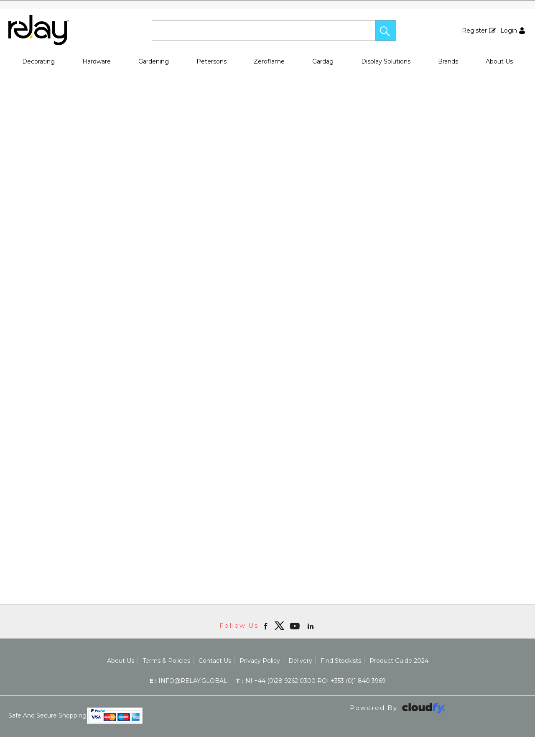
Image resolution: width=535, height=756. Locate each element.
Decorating (38, 61)
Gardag (323, 61)
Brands (448, 61)
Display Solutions (386, 61)
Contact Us (215, 661)
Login (509, 31)
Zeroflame (269, 61)
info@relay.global (189, 681)
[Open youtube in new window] (296, 626)
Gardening (154, 61)
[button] (386, 31)
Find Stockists (341, 661)
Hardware (97, 61)
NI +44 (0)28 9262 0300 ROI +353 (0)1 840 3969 (311, 681)
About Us (499, 61)
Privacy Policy (260, 661)
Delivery (300, 661)
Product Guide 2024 (399, 661)
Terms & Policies (166, 661)
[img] (279, 626)
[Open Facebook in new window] (266, 626)
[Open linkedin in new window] (311, 626)
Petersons (211, 61)
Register (474, 31)
